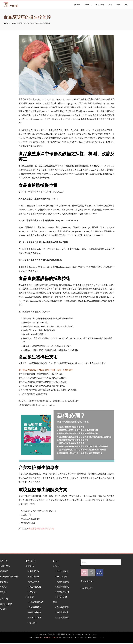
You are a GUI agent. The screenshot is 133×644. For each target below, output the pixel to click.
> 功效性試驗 (32, 571)
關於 (118, 5)
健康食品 (30, 566)
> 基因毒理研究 (33, 612)
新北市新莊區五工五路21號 (49, 637)
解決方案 (88, 5)
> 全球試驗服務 (61, 571)
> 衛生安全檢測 (33, 587)
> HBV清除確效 (34, 618)
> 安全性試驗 (32, 577)
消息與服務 (100, 5)
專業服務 (77, 5)
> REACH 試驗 (61, 577)
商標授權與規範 (88, 581)
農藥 (55, 602)
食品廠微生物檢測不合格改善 (41, 529)
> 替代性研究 (60, 597)
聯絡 (126, 5)
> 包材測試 (31, 623)
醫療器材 (30, 597)
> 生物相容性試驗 (34, 602)
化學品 (56, 566)
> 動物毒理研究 (33, 607)
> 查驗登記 (31, 592)
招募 (110, 5)
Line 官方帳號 (87, 588)
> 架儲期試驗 (32, 582)
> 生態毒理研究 (61, 592)
